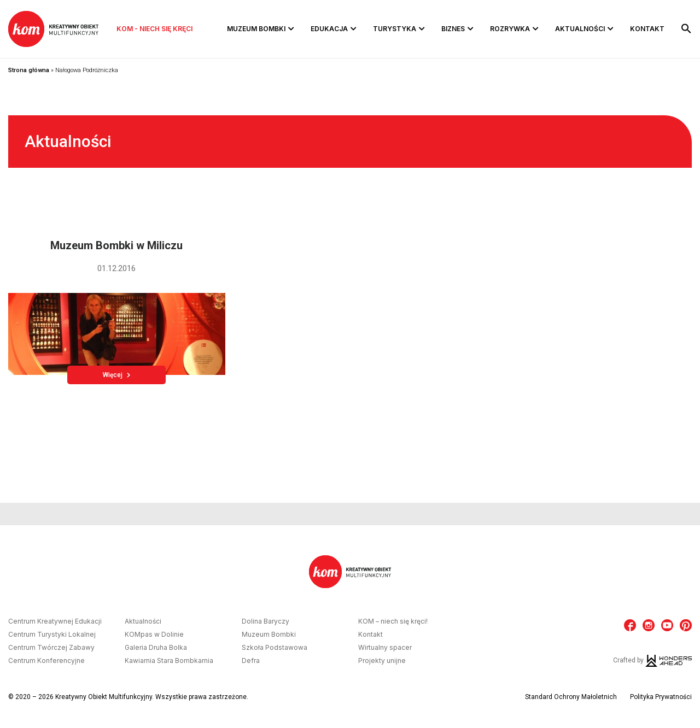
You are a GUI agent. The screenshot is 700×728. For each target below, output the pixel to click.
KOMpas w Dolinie (154, 635)
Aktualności (580, 29)
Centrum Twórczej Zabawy (51, 648)
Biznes (453, 29)
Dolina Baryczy (266, 621)
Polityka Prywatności (661, 697)
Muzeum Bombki (256, 29)
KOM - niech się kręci (154, 29)
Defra (251, 661)
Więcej (116, 375)
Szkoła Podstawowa (275, 648)
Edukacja (329, 29)
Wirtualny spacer (385, 648)
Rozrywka (510, 29)
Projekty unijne (382, 661)
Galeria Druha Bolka (156, 648)
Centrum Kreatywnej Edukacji (55, 621)
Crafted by (652, 660)
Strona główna (29, 70)
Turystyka (395, 29)
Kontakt (647, 29)
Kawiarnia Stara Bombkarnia (169, 661)
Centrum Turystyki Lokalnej (52, 635)
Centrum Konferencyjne (46, 661)
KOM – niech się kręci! (393, 621)
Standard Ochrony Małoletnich (571, 697)
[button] (686, 29)
